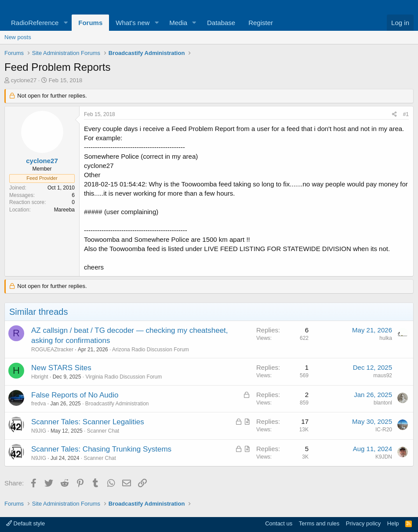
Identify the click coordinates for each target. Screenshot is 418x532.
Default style (25, 523)
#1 (406, 114)
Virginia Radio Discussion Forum (124, 377)
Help (393, 523)
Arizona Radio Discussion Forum (151, 350)
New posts (18, 37)
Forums (90, 23)
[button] (65, 23)
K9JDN (384, 457)
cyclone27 (24, 80)
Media (178, 23)
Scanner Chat (103, 431)
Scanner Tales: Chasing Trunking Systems (101, 449)
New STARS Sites (61, 368)
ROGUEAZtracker (52, 350)
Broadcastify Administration (117, 404)
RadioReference (35, 23)
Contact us (279, 523)
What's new (133, 23)
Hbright (40, 377)
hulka (386, 338)
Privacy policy (363, 523)
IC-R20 (384, 430)
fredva (38, 404)
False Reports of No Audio (75, 395)
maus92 (383, 375)
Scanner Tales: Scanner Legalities (88, 422)
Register (261, 23)
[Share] (394, 115)
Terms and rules (319, 523)
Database (221, 23)
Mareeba (64, 210)
